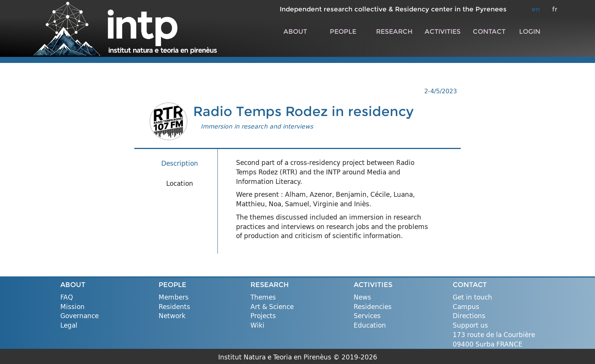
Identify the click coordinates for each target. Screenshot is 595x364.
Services (367, 316)
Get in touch (472, 297)
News (362, 297)
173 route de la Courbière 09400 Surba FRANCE (494, 339)
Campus (466, 307)
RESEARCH (394, 31)
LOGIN (530, 31)
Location (180, 183)
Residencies (373, 307)
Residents (174, 307)
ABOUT (295, 31)
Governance (79, 316)
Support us (470, 326)
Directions (469, 316)
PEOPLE (343, 31)
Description (180, 163)
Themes (263, 297)
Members (174, 297)
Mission (72, 307)
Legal (69, 326)
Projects (263, 316)
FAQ (67, 297)
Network (172, 316)
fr (555, 9)
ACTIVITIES (443, 31)
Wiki (257, 326)
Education (370, 326)
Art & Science (272, 307)
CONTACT (489, 31)
